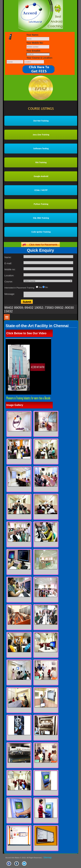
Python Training (41, 204)
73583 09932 (54, 308)
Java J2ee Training (41, 135)
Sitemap (48, 857)
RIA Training (41, 162)
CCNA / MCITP (41, 190)
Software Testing (41, 149)
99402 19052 (34, 308)
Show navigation (7, 317)
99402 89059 (14, 308)
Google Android (41, 176)
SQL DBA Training (41, 218)
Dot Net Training (41, 121)
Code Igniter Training (41, 232)
